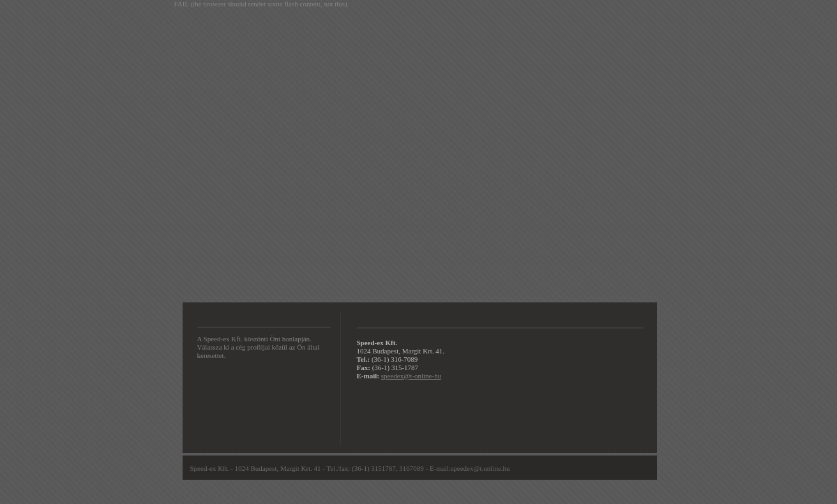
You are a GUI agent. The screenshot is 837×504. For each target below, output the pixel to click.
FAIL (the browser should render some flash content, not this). (262, 4)
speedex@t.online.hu (480, 468)
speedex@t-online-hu (411, 376)
